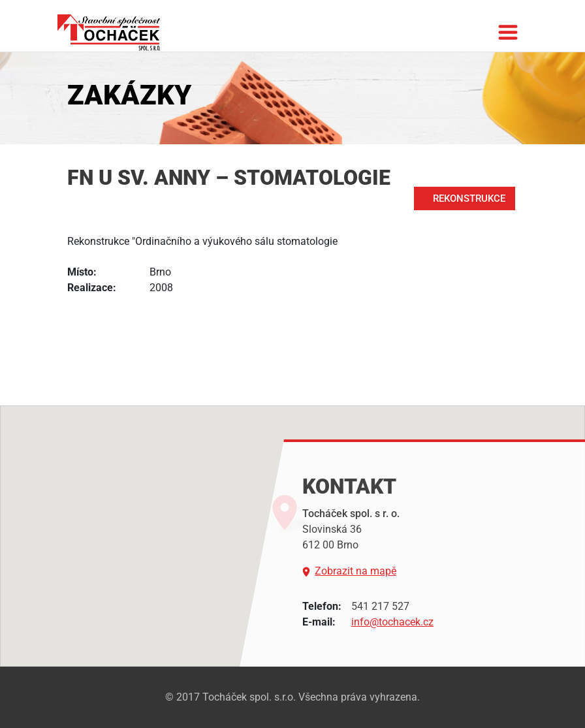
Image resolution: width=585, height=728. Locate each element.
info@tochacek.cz (392, 622)
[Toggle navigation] (508, 38)
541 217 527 (380, 606)
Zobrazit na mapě (349, 571)
